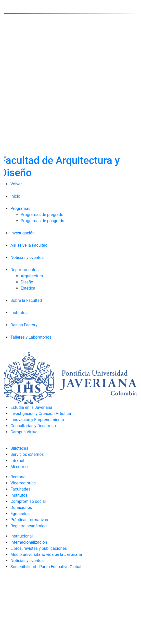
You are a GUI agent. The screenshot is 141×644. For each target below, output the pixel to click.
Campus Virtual (24, 432)
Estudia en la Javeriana (31, 407)
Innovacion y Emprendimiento (37, 420)
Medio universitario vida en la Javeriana (46, 554)
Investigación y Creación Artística (41, 414)
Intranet (17, 461)
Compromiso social (28, 501)
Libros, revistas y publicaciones (39, 548)
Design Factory (24, 325)
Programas (20, 208)
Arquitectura (32, 276)
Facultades (20, 489)
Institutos (19, 313)
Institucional (22, 536)
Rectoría (18, 477)
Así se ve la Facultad (29, 245)
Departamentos (24, 270)
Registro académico (29, 526)
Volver (16, 184)
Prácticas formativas (29, 520)
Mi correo (19, 467)
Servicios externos (27, 454)
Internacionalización (29, 542)
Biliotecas (19, 448)
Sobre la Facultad (26, 300)
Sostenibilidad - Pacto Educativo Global (46, 567)
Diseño (27, 282)
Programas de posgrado (42, 221)
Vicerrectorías (23, 483)
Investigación (23, 233)
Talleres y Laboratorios (31, 337)
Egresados (20, 514)
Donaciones (21, 508)
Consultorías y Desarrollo (33, 426)
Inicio (15, 196)
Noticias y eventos (27, 258)
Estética (28, 288)
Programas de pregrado (42, 215)
